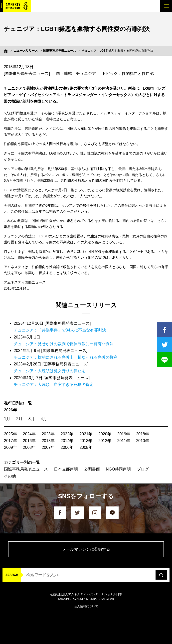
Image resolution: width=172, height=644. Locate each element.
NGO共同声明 (118, 469)
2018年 (143, 434)
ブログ (143, 469)
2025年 (10, 434)
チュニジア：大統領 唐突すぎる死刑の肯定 (54, 385)
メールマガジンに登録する (86, 549)
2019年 (124, 434)
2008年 (29, 447)
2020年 (105, 434)
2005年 (86, 447)
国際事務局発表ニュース (60, 51)
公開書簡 (92, 469)
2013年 (86, 441)
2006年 (67, 447)
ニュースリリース (26, 51)
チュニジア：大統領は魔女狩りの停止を (50, 371)
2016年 (29, 441)
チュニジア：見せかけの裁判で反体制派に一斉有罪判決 (64, 344)
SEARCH (12, 575)
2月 (19, 419)
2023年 (48, 434)
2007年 (48, 447)
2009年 (10, 447)
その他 (10, 476)
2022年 (67, 434)
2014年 (67, 441)
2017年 (10, 441)
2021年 (86, 434)
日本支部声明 (66, 469)
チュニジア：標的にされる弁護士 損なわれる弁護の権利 (66, 357)
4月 (44, 419)
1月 (7, 419)
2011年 (124, 441)
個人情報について (86, 606)
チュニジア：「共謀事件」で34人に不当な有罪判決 (60, 330)
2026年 (10, 410)
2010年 (143, 441)
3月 (32, 419)
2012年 (105, 441)
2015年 (48, 441)
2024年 (29, 434)
